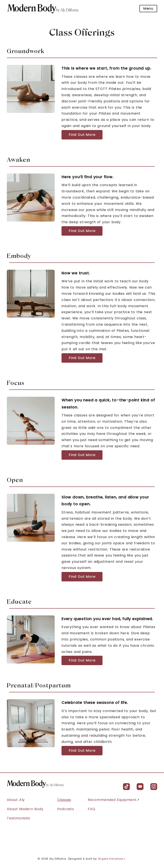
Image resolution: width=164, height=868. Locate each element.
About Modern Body (25, 809)
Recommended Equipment (112, 800)
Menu (148, 8)
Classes (64, 800)
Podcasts (66, 809)
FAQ (92, 809)
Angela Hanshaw (111, 859)
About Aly (16, 800)
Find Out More (82, 135)
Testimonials (18, 818)
